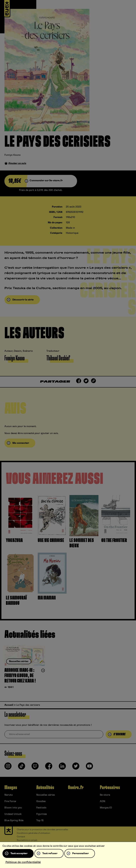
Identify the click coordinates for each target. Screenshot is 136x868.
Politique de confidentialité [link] (23, 862)
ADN (103, 801)
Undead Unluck (13, 814)
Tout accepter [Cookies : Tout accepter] (19, 853)
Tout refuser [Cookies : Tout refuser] (50, 853)
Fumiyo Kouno (12, 155)
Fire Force (10, 801)
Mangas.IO (106, 808)
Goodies (41, 801)
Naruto (9, 795)
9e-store (105, 795)
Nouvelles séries (46, 795)
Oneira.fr (76, 787)
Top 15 (40, 820)
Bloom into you (13, 808)
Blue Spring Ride (14, 820)
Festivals (41, 808)
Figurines (42, 814)
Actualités (45, 787)
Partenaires (110, 787)
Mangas (11, 787)
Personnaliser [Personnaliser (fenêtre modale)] (80, 853)
